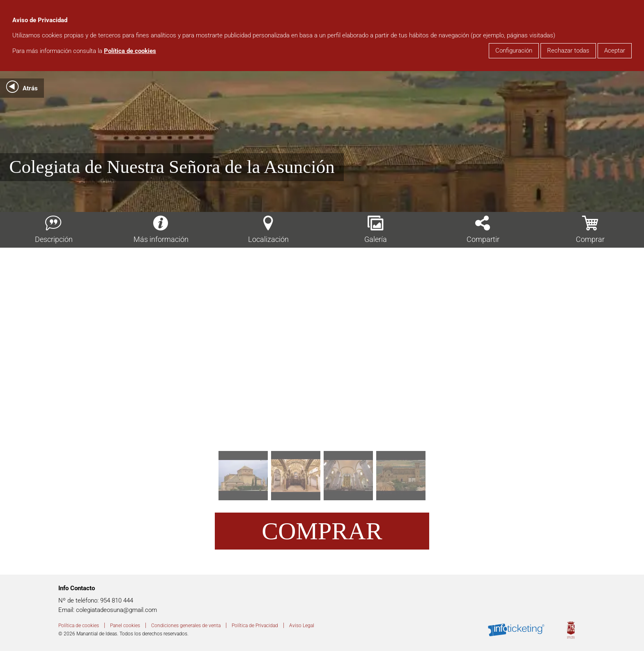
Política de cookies (130, 51)
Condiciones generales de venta (186, 626)
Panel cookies (125, 626)
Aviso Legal (302, 626)
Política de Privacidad (255, 626)
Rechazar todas (568, 51)
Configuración (514, 51)
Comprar (322, 531)
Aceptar (615, 51)
